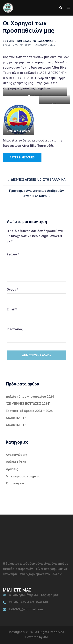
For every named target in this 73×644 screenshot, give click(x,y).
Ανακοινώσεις (45, 45)
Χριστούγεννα (16, 483)
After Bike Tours (22, 157)
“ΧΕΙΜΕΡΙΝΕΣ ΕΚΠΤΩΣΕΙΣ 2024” (28, 404)
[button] (61, 8)
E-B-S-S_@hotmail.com (26, 609)
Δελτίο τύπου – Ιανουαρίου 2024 (30, 397)
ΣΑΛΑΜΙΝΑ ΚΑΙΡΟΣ (36, 541)
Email (12, 309)
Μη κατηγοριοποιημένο (23, 476)
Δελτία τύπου (16, 462)
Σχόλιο (13, 254)
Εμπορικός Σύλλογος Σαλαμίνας (30, 41)
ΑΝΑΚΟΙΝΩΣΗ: (16, 418)
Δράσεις (12, 469)
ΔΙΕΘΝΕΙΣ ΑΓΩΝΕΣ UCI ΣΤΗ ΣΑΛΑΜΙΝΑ (38, 180)
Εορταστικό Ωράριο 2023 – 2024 (29, 411)
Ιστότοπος (15, 329)
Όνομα (13, 290)
